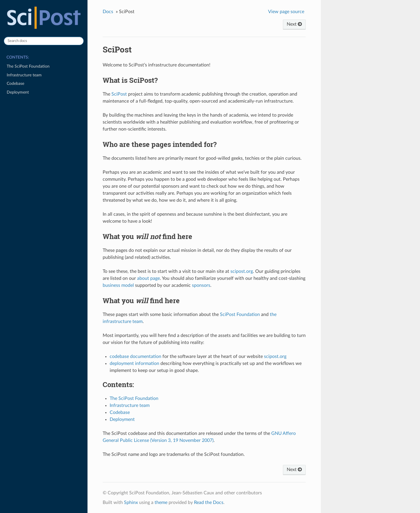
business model (118, 285)
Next (294, 24)
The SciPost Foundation (28, 66)
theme (161, 503)
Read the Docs (209, 503)
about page (148, 278)
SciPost (119, 94)
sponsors (201, 285)
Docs (108, 12)
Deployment (18, 92)
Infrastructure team (24, 75)
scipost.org (242, 271)
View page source (286, 12)
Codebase (15, 84)
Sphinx (131, 503)
